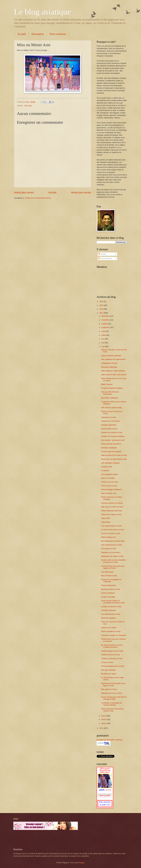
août (103, 331)
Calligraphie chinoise (109, 363)
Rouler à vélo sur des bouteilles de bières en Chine (113, 561)
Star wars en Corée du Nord (112, 507)
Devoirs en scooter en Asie (112, 432)
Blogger (82, 863)
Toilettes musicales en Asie (112, 658)
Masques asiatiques (109, 448)
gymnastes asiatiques (110, 398)
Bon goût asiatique (108, 670)
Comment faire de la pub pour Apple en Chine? (113, 567)
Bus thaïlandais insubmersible (113, 541)
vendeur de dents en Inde (111, 607)
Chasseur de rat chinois (110, 421)
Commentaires (105, 258)
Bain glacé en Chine (109, 689)
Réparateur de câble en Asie (112, 556)
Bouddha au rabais (109, 674)
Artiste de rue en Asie (109, 482)
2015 (102, 301)
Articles (102, 254)
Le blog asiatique (42, 12)
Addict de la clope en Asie (111, 514)
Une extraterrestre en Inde (111, 545)
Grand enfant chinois (109, 429)
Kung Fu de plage (108, 597)
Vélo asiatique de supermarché (113, 359)
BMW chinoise (107, 384)
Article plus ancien (81, 193)
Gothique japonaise (109, 425)
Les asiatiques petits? (110, 474)
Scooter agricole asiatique (111, 452)
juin (103, 339)
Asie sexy (28, 106)
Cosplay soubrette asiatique (112, 388)
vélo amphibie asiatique (110, 463)
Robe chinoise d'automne (111, 444)
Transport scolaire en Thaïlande (114, 635)
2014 (102, 305)
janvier (104, 723)
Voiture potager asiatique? (111, 489)
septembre (106, 327)
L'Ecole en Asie (107, 662)
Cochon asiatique (108, 593)
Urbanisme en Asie (109, 417)
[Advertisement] (46, 839)
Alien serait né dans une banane (114, 375)
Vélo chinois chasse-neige (111, 408)
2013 (102, 309)
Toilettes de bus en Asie (110, 655)
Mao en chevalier (108, 478)
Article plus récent (24, 193)
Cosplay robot (107, 467)
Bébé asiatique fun (108, 537)
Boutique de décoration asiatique (110, 740)
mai (103, 343)
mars (104, 716)
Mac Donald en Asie (109, 576)
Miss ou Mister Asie (109, 493)
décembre (106, 316)
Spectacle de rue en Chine (112, 693)
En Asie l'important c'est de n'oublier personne (112, 646)
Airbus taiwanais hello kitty (111, 511)
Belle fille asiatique (108, 618)
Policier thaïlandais (109, 585)
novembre (106, 320)
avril (103, 347)
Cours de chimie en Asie (111, 533)
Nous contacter (58, 34)
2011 (102, 728)
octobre (105, 324)
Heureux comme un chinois (112, 503)
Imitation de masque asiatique (113, 436)
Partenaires (38, 34)
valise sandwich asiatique (111, 356)
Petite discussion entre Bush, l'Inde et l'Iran (112, 710)
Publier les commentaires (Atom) (38, 198)
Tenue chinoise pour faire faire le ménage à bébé (114, 698)
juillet (104, 335)
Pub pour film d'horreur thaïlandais (110, 393)
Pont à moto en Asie (109, 486)
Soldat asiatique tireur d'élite (112, 651)
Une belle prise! (107, 572)
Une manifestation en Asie (111, 526)
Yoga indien (106, 518)
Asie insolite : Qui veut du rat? (113, 440)
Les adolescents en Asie (111, 614)
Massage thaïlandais (109, 367)
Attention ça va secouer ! (111, 552)
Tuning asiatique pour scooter (113, 666)
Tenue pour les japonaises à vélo (114, 459)
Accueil (22, 34)
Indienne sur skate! (109, 628)
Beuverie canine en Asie (111, 589)
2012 (102, 313)
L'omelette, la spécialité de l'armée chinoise (111, 704)
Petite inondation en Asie (111, 631)
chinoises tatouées (108, 610)
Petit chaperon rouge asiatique (113, 371)
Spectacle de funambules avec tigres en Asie (113, 684)
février (104, 720)
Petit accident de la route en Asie (114, 455)
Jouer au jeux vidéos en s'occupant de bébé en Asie (113, 602)
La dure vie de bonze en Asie (112, 530)
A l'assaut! (105, 470)
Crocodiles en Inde (108, 549)
